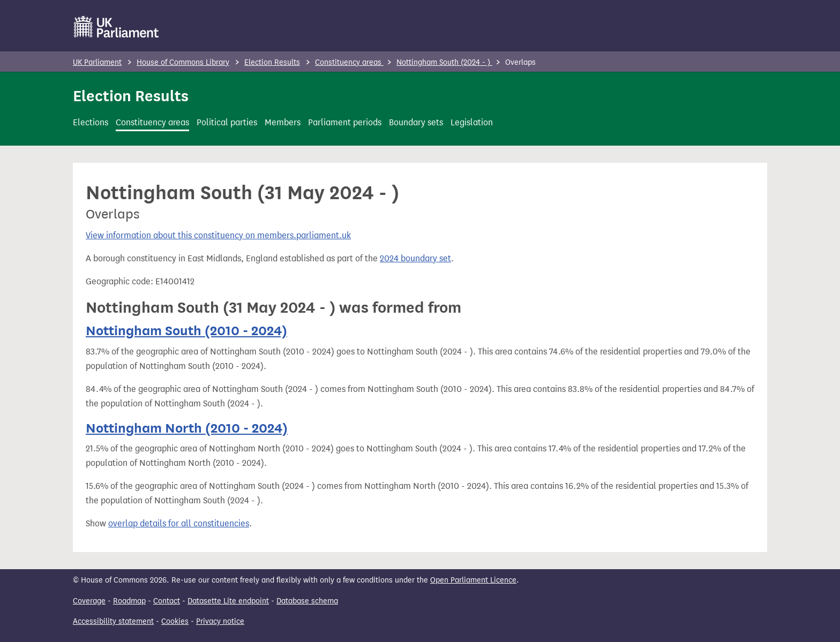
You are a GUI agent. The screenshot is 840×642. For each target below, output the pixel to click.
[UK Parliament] (117, 27)
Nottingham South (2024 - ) (444, 62)
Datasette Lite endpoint (228, 601)
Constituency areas (349, 62)
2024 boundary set (415, 258)
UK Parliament (97, 62)
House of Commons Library (183, 62)
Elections (91, 122)
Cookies (175, 621)
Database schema (307, 601)
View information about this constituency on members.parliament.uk (218, 235)
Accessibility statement (113, 621)
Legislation (472, 122)
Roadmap (129, 601)
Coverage (89, 601)
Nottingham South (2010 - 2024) (186, 331)
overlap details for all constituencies (179, 523)
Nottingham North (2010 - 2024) (187, 428)
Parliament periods (345, 122)
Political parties (227, 122)
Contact (167, 601)
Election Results (272, 62)
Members (283, 122)
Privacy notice (220, 621)
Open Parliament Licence (473, 580)
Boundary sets (416, 122)
